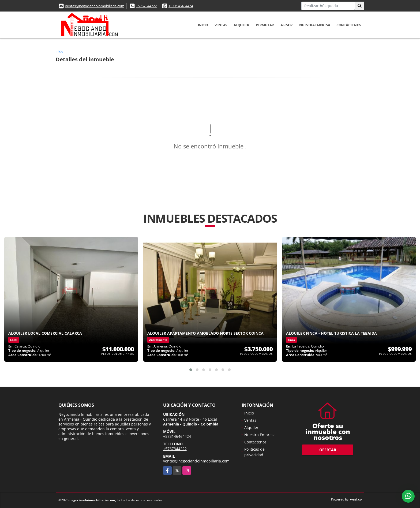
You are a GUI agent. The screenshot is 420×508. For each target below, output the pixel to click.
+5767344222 (146, 6)
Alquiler (241, 25)
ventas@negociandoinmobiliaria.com (95, 6)
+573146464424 (181, 6)
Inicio (203, 25)
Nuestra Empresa (315, 25)
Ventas (221, 25)
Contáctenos (349, 25)
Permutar (265, 25)
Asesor (287, 25)
